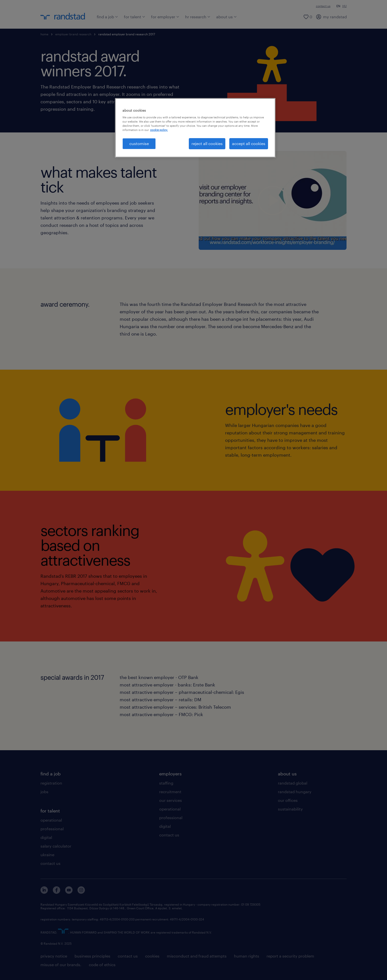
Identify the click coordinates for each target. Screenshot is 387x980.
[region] (195, 128)
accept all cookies (249, 143)
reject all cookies (207, 143)
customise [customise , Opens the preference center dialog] (139, 143)
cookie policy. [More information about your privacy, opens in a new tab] (159, 130)
